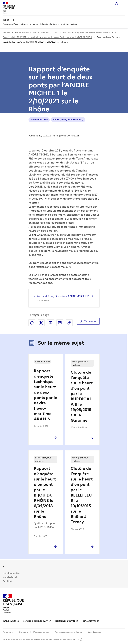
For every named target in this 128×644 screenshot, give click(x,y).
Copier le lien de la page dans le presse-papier (69, 323)
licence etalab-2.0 (70, 640)
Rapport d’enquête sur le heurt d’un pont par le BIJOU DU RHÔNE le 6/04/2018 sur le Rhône (45, 493)
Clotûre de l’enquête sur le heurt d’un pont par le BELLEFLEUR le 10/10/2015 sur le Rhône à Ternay (82, 495)
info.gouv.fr (9, 621)
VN (56, 33)
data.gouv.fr (89, 621)
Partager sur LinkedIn (50, 323)
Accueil (6, 33)
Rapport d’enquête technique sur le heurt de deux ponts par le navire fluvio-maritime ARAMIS (45, 395)
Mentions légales (41, 632)
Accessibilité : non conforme (68, 632)
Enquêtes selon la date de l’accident (32, 33)
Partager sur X (41, 323)
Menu (123, 4)
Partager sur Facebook (32, 323)
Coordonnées (94, 632)
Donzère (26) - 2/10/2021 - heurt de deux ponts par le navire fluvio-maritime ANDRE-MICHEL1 (47, 37)
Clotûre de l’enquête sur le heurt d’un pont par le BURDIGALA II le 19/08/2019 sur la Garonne (82, 396)
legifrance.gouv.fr (65, 621)
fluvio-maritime (39, 120)
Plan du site (8, 632)
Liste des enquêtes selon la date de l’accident (11, 577)
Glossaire (23, 632)
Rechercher (117, 4)
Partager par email (60, 323)
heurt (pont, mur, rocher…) (68, 120)
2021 (117, 33)
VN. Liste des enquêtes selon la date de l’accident (86, 33)
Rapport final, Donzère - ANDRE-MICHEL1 (63, 296)
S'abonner (88, 321)
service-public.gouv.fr (35, 621)
